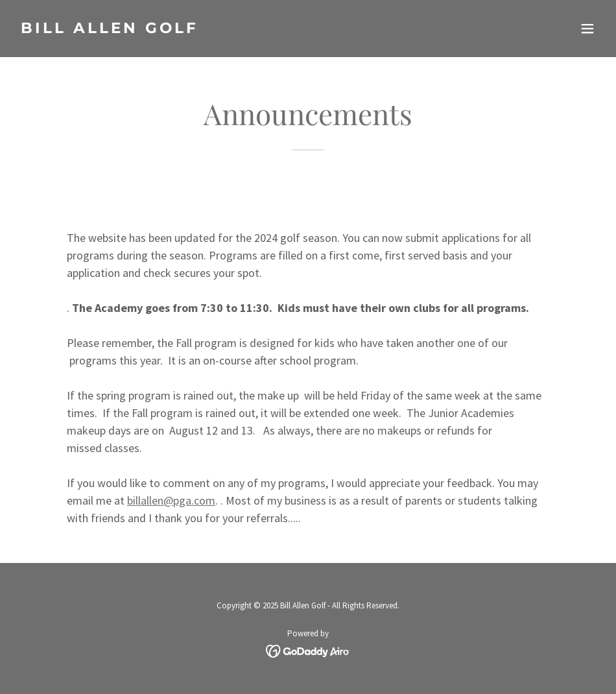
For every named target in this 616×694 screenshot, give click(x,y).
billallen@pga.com (171, 500)
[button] (587, 29)
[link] (110, 29)
